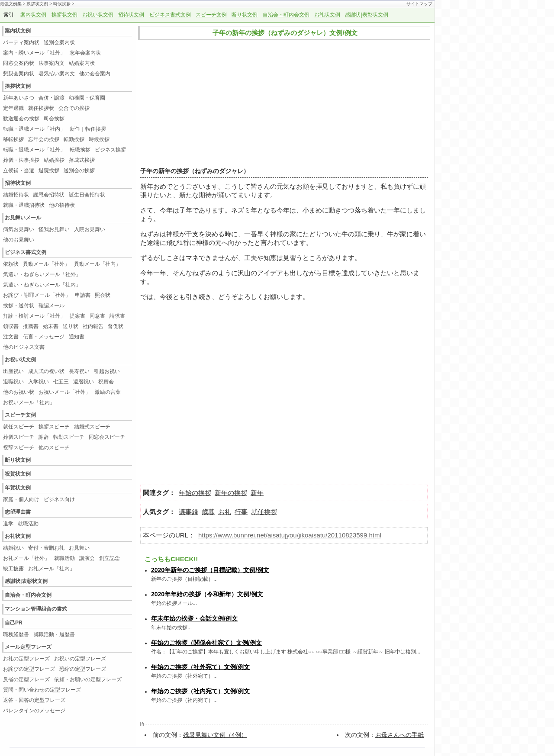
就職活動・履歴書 (54, 634)
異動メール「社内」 (97, 264)
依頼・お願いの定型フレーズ (88, 679)
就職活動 (28, 524)
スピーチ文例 (211, 15)
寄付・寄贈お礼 (46, 548)
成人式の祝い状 (46, 371)
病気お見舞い (19, 229)
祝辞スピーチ (19, 447)
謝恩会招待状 (49, 195)
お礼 (225, 512)
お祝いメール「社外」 (64, 392)
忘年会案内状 (85, 53)
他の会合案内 (95, 74)
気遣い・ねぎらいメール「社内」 (42, 285)
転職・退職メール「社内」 (34, 129)
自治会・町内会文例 (286, 15)
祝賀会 (106, 382)
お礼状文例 (327, 15)
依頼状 (11, 264)
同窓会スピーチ (107, 437)
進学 (8, 524)
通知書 (77, 337)
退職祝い (13, 382)
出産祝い (13, 371)
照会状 (103, 295)
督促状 (116, 326)
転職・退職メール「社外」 (34, 150)
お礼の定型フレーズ (26, 659)
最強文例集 (11, 4)
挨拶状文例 (37, 4)
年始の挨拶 (195, 493)
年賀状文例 (18, 488)
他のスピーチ (54, 447)
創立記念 (110, 558)
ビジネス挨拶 (110, 150)
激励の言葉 (108, 392)
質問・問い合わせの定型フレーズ (42, 690)
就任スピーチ (19, 427)
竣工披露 (13, 569)
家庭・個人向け (21, 499)
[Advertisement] (282, 104)
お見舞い (79, 548)
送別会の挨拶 (79, 171)
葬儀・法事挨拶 (21, 160)
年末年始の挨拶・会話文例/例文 (194, 618)
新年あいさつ (19, 98)
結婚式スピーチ (95, 427)
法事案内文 (52, 63)
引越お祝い (107, 371)
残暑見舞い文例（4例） (215, 735)
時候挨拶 (62, 4)
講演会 (87, 558)
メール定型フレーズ (28, 647)
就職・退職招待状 (24, 205)
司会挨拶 (54, 119)
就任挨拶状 (41, 108)
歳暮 (208, 512)
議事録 (188, 512)
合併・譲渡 (52, 98)
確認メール (52, 306)
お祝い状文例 (98, 15)
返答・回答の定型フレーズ (34, 700)
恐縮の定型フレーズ (83, 669)
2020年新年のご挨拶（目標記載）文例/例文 (210, 570)
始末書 (51, 326)
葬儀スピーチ (19, 437)
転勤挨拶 (74, 139)
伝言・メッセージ (44, 337)
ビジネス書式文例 (170, 15)
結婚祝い (13, 548)
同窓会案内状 (19, 63)
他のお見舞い (19, 240)
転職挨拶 (80, 150)
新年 (147, 186)
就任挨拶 (264, 512)
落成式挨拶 (82, 160)
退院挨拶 (49, 171)
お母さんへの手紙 (399, 735)
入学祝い (39, 382)
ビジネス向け (59, 499)
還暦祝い (84, 382)
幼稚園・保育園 (87, 98)
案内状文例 (33, 15)
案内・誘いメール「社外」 (34, 53)
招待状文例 (131, 15)
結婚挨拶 (54, 160)
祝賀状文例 (18, 474)
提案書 (77, 316)
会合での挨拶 (74, 108)
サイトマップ (419, 4)
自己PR (14, 623)
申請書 (83, 295)
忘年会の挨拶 (44, 139)
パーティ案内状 (21, 42)
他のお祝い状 (19, 392)
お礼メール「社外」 (26, 558)
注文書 (11, 337)
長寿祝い (79, 371)
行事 (241, 512)
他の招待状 (62, 205)
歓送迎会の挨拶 (21, 119)
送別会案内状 (59, 42)
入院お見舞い (90, 229)
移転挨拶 (13, 139)
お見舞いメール (23, 218)
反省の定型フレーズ (26, 679)
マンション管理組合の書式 (36, 609)
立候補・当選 (19, 171)
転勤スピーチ (69, 437)
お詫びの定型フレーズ (29, 669)
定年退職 (13, 108)
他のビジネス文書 (24, 347)
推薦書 (31, 326)
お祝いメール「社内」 (29, 402)
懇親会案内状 (19, 74)
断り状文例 (245, 15)
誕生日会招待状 (87, 195)
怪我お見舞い (54, 229)
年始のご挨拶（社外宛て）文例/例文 (200, 667)
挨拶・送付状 (19, 306)
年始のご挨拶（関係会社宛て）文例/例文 (206, 643)
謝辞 (44, 437)
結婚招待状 (16, 195)
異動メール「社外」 (46, 264)
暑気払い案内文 (57, 74)
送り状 (71, 326)
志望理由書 (18, 512)
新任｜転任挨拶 (88, 129)
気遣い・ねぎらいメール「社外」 (42, 274)
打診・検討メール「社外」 (34, 316)
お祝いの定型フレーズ (80, 659)
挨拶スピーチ (54, 427)
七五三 (61, 382)
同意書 (97, 316)
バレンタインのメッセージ (34, 711)
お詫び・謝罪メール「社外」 (37, 295)
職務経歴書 (16, 634)
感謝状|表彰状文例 (366, 15)
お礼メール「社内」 (52, 569)
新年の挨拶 (231, 493)
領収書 (11, 326)
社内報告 (93, 326)
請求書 (117, 316)
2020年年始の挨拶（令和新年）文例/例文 (207, 594)
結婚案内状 (82, 63)
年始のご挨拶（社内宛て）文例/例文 (200, 691)
